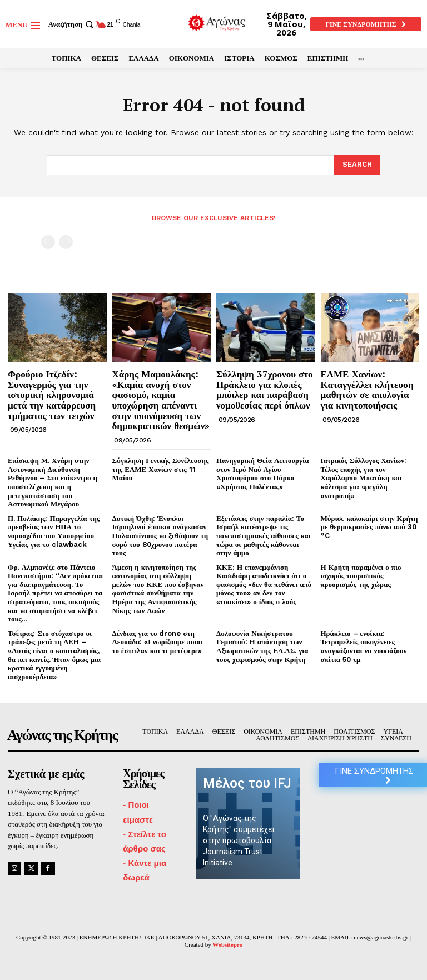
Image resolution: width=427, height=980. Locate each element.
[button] (72, 24)
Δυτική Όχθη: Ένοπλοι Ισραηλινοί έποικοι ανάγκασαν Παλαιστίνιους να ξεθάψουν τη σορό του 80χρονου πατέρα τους (160, 536)
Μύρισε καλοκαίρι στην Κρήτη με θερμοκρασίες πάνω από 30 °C (369, 527)
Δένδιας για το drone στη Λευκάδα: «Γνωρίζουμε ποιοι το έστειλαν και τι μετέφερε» (158, 642)
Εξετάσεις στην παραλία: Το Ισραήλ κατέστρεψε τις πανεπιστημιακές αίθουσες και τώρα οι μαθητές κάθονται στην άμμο (264, 536)
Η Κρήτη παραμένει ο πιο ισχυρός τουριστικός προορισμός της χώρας (361, 576)
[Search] (357, 165)
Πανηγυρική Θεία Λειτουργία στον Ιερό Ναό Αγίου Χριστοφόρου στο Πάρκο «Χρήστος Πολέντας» (262, 474)
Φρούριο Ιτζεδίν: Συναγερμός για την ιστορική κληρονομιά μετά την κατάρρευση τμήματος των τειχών (52, 395)
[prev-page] (48, 242)
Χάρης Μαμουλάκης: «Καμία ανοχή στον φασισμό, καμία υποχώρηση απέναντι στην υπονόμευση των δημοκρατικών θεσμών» (161, 400)
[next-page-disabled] (66, 242)
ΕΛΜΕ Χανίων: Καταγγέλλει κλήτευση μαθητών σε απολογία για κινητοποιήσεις (367, 389)
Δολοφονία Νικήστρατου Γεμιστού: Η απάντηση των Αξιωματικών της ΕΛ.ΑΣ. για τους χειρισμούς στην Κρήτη (262, 646)
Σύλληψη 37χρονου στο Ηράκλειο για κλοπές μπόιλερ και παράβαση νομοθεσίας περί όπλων (265, 389)
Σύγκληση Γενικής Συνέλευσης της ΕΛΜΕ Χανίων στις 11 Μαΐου (161, 469)
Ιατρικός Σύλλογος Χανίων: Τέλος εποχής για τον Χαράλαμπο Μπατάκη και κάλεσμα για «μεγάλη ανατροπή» (364, 478)
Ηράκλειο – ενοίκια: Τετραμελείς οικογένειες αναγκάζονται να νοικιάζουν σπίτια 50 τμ (364, 646)
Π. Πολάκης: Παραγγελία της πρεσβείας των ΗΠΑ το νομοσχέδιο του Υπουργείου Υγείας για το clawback (54, 531)
